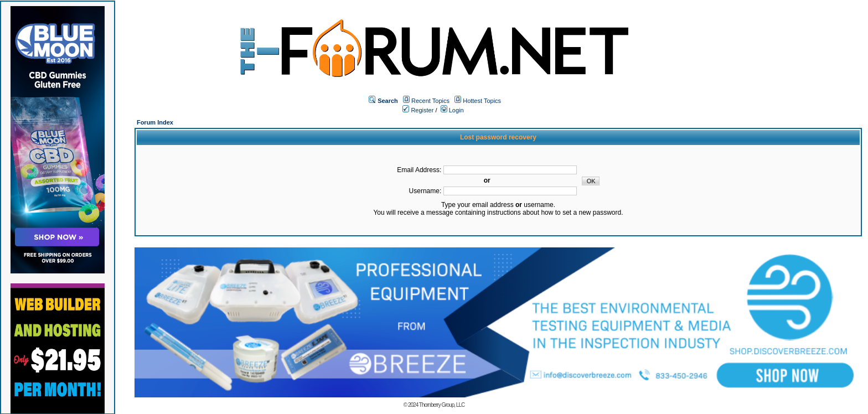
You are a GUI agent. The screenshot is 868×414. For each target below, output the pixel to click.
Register (418, 110)
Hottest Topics (482, 101)
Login (452, 110)
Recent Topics (430, 101)
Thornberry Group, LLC (442, 405)
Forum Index (155, 122)
